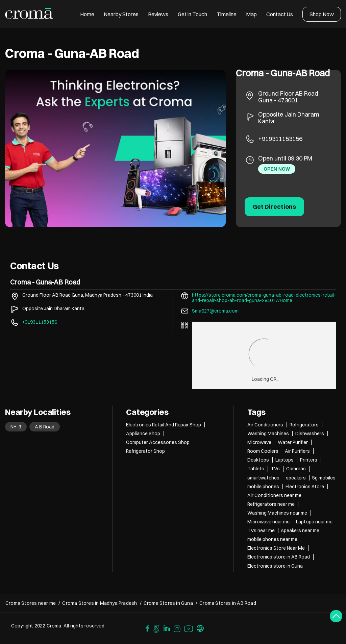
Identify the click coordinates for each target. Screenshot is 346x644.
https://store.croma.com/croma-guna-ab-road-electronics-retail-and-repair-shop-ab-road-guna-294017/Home (264, 298)
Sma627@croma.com (215, 311)
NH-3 (16, 427)
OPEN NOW (277, 169)
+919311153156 (280, 139)
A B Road (45, 427)
